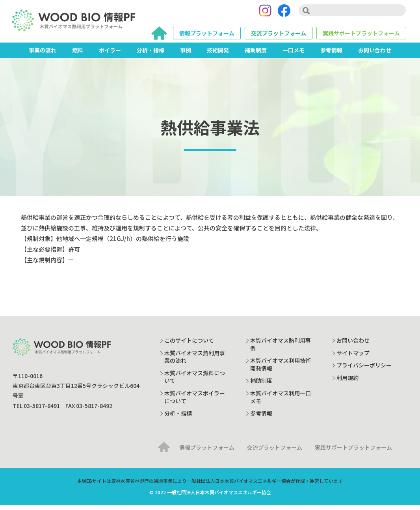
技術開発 (218, 55)
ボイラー (110, 55)
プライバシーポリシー (364, 370)
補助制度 (256, 55)
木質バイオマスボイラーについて (195, 402)
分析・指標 (151, 55)
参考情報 (331, 55)
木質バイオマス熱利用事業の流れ (195, 362)
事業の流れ (43, 55)
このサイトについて (189, 345)
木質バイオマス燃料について (195, 382)
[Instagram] (265, 13)
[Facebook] (284, 13)
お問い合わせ (375, 55)
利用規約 (348, 382)
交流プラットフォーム (279, 35)
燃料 (78, 55)
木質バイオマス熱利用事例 (281, 349)
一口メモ (294, 55)
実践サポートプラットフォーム (361, 35)
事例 (186, 55)
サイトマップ (353, 358)
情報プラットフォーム (207, 35)
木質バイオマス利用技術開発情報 (281, 369)
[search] (352, 13)
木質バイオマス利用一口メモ (281, 402)
